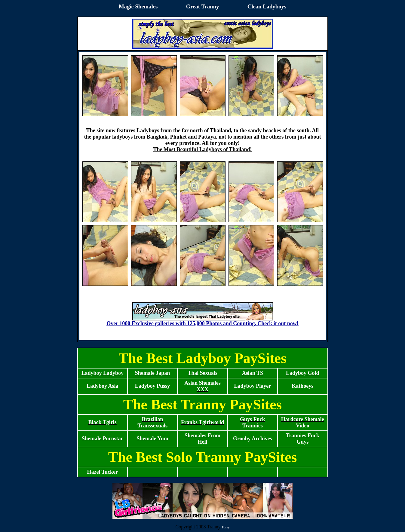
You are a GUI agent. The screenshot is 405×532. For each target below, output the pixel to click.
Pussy (226, 527)
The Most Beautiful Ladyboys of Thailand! (202, 149)
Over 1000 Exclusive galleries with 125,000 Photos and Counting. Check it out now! (202, 321)
